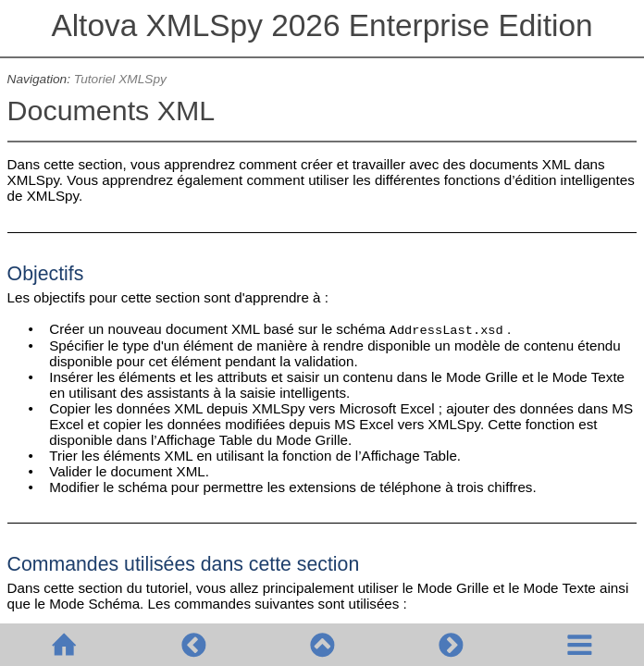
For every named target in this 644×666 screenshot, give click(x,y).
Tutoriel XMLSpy (120, 79)
